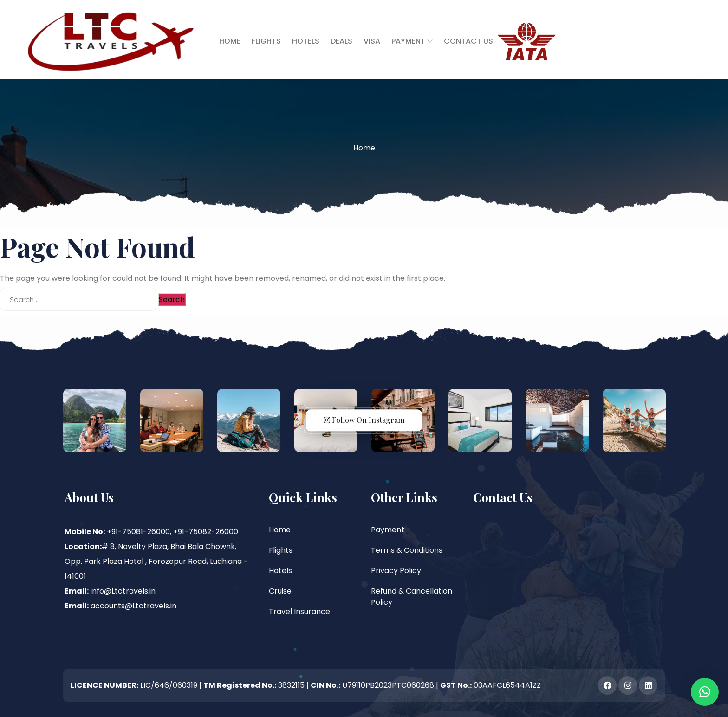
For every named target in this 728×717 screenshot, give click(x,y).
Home (230, 41)
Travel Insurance (299, 611)
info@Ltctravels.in (123, 591)
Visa (372, 41)
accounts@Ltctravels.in (133, 606)
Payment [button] (412, 41)
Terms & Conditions (407, 550)
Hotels (306, 41)
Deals (341, 41)
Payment (388, 530)
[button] (705, 692)
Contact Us (468, 41)
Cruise (280, 591)
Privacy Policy (396, 571)
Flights (266, 41)
